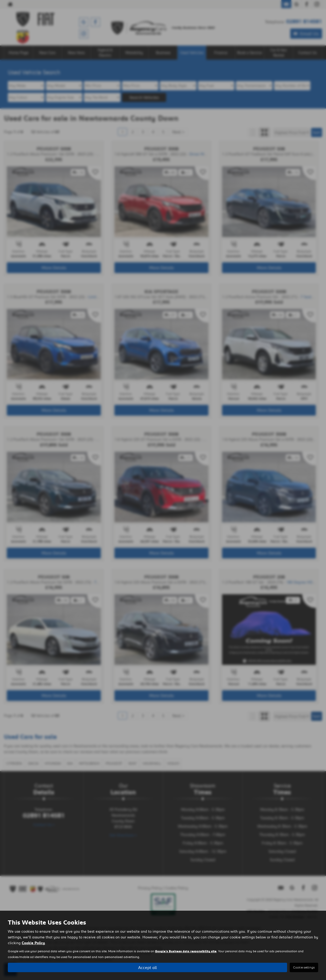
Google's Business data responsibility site (186, 951)
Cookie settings (304, 967)
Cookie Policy (33, 943)
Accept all (147, 967)
